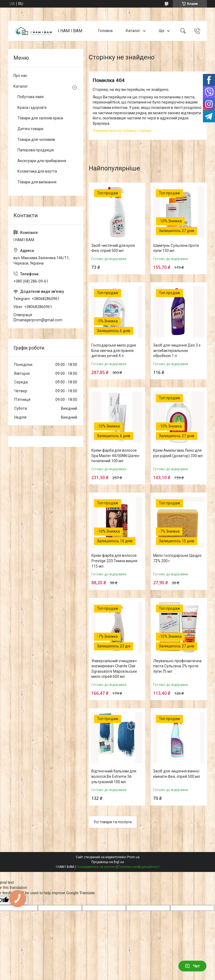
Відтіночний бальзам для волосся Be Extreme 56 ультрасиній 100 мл (114, 776)
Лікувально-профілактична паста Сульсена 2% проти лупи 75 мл (177, 666)
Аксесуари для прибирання (42, 161)
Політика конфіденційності (139, 867)
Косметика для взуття (37, 171)
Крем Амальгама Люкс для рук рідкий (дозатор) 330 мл (178, 453)
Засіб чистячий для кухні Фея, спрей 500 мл (113, 248)
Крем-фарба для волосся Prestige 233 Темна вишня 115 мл (114, 561)
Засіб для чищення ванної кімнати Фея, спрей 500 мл (177, 774)
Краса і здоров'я (32, 108)
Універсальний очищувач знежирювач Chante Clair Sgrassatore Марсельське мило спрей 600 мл (114, 669)
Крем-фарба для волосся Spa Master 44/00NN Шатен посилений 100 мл (115, 456)
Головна (105, 31)
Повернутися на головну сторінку (122, 131)
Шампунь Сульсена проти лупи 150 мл (176, 248)
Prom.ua (133, 857)
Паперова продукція (36, 150)
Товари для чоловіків (36, 140)
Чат (192, 966)
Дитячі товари (30, 129)
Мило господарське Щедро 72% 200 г (177, 558)
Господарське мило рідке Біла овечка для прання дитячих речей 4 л (114, 350)
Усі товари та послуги (113, 822)
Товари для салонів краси (40, 118)
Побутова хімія (31, 97)
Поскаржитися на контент (96, 867)
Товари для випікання (37, 182)
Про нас (20, 76)
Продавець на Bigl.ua (108, 862)
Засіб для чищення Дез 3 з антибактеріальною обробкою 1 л (177, 350)
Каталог (133, 31)
